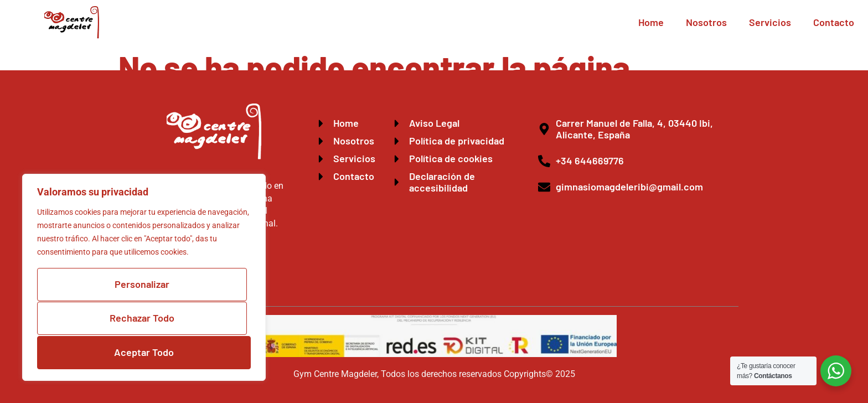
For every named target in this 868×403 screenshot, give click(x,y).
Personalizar (142, 286)
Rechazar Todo (142, 319)
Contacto (834, 22)
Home (651, 22)
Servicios (770, 22)
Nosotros (706, 22)
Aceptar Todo (144, 352)
